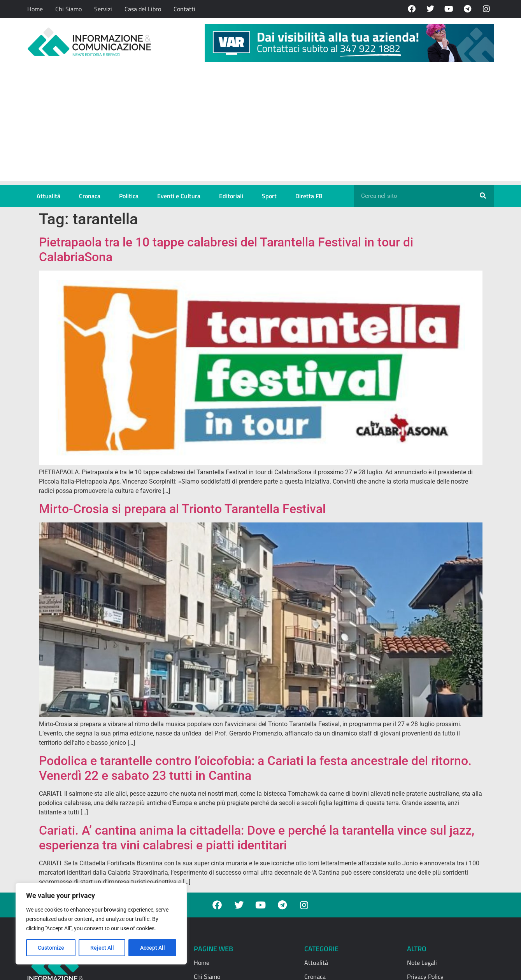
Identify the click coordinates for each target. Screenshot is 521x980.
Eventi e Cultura (179, 196)
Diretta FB (309, 196)
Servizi (103, 9)
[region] (101, 924)
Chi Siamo (68, 9)
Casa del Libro (143, 9)
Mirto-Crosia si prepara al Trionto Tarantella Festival (182, 509)
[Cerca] (483, 196)
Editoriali (231, 196)
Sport (269, 196)
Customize (51, 948)
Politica (129, 196)
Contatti (184, 9)
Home (35, 9)
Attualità (48, 196)
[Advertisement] (261, 127)
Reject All (102, 948)
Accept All (153, 948)
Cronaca (90, 196)
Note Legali (422, 963)
